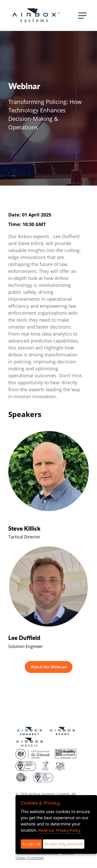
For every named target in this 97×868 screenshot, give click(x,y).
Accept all (31, 844)
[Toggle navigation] (82, 15)
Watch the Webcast (49, 667)
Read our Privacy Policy (59, 830)
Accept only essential (64, 844)
